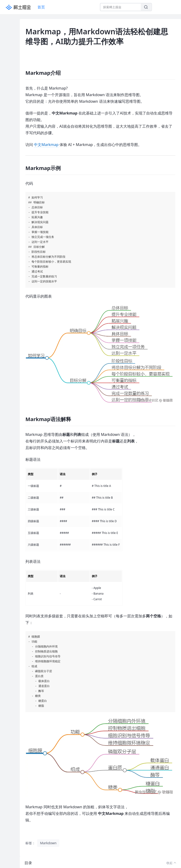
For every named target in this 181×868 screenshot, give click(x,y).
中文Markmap (46, 145)
